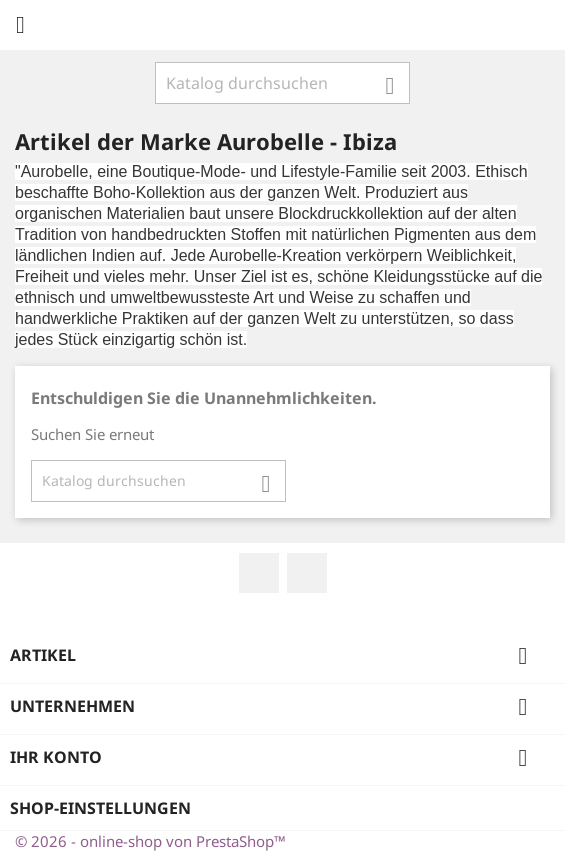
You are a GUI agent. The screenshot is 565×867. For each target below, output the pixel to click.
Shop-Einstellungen (100, 808)
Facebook (259, 573)
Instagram (307, 573)
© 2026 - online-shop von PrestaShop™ (150, 841)
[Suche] (282, 83)
